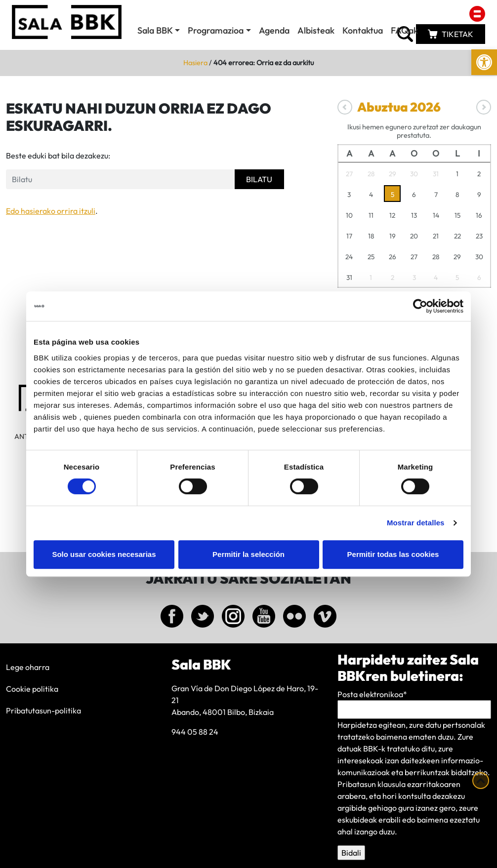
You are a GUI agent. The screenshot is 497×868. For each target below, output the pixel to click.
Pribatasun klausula (372, 784)
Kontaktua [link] (363, 30)
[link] (484, 62)
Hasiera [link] (195, 63)
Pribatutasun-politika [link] (43, 710)
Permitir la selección (248, 554)
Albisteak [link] (316, 30)
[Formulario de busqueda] (120, 179)
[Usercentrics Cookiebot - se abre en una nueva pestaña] (420, 306)
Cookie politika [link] (32, 689)
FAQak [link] (404, 30)
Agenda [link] (274, 30)
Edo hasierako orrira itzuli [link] (51, 211)
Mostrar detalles (416, 523)
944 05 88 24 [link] (195, 732)
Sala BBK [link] (155, 30)
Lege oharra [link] (28, 667)
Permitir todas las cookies (393, 554)
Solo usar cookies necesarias (104, 554)
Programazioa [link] (216, 30)
